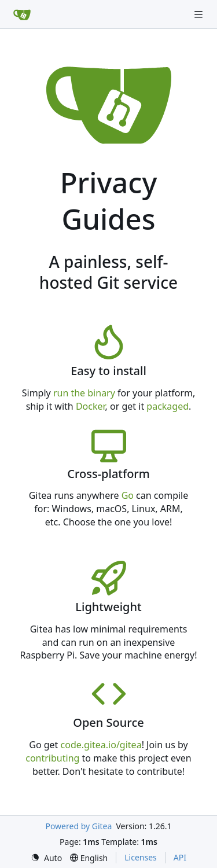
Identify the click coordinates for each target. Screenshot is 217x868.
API (180, 857)
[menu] (46, 858)
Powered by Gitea (78, 826)
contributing (52, 758)
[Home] (22, 14)
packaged (168, 406)
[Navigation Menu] (200, 14)
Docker (91, 406)
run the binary (84, 393)
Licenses (141, 857)
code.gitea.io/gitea (101, 745)
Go (128, 495)
